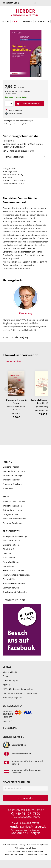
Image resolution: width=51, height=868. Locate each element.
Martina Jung (13, 151)
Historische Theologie (13, 475)
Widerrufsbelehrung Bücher (37, 845)
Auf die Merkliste (16, 110)
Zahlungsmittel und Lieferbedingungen (19, 121)
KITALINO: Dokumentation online (18, 689)
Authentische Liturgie (13, 510)
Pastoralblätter (10, 579)
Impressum (43, 854)
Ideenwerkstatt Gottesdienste (16, 575)
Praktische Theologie (12, 484)
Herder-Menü (13, 3)
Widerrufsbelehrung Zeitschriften (20, 851)
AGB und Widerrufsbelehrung (14, 845)
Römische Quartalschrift (14, 583)
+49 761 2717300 (28, 814)
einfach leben (9, 558)
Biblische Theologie (12, 467)
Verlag (7, 667)
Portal (5, 21)
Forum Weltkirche (11, 562)
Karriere (7, 685)
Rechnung (7, 717)
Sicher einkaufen (14, 737)
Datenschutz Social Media (14, 854)
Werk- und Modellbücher (14, 519)
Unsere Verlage (10, 672)
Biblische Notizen (11, 545)
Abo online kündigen (26, 833)
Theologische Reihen (12, 506)
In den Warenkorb (31, 104)
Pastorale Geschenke (12, 523)
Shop (15, 21)
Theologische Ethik (11, 480)
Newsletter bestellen (16, 782)
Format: (15, 157)
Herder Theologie (14, 600)
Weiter (45, 389)
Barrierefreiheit (31, 854)
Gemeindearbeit (13, 361)
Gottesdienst (9, 566)
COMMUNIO (8, 549)
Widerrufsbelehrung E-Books (26, 848)
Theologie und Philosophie (15, 592)
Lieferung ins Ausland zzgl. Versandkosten (20, 124)
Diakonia (7, 553)
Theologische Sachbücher (15, 502)
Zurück (6, 389)
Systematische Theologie (14, 471)
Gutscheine (10, 728)
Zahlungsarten (13, 706)
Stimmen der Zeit (11, 588)
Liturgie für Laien (11, 514)
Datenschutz (39, 851)
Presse (6, 676)
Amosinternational (11, 541)
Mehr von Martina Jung (16, 337)
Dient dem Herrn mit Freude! (16, 401)
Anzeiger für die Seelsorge (15, 536)
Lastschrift (8, 721)
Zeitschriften (42, 21)
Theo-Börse (26, 21)
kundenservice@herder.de (28, 827)
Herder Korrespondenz (13, 571)
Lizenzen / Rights (11, 680)
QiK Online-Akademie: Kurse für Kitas (20, 693)
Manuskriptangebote (12, 698)
